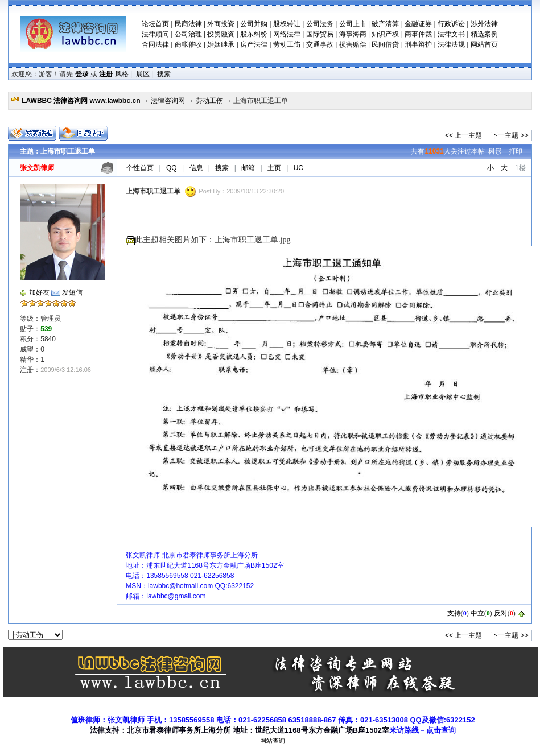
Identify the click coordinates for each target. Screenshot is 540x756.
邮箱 (248, 168)
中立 (477, 613)
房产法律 (254, 44)
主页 (274, 168)
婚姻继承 (221, 44)
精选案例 (484, 34)
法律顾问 (155, 34)
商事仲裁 (418, 34)
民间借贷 (385, 44)
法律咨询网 (168, 101)
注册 (106, 74)
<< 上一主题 (463, 135)
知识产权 (385, 34)
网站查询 (273, 741)
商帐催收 (188, 44)
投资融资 (221, 34)
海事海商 (353, 34)
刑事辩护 (418, 44)
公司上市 (353, 24)
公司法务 (320, 24)
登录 (82, 74)
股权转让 (287, 24)
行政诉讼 (451, 24)
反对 (501, 613)
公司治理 (188, 34)
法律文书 (451, 34)
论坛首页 (155, 24)
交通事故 (320, 44)
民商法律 (188, 24)
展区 (143, 74)
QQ (172, 168)
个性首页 (140, 168)
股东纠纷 (254, 34)
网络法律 (287, 34)
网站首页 (484, 44)
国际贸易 (320, 34)
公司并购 (254, 24)
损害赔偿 (353, 44)
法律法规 (451, 44)
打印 (516, 151)
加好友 (39, 292)
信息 (196, 168)
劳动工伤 (287, 44)
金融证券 (418, 24)
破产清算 (385, 24)
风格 (122, 74)
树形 (495, 151)
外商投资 (221, 24)
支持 (454, 613)
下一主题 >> (510, 135)
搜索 (164, 74)
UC (298, 168)
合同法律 (155, 44)
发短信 (72, 292)
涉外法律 (484, 24)
